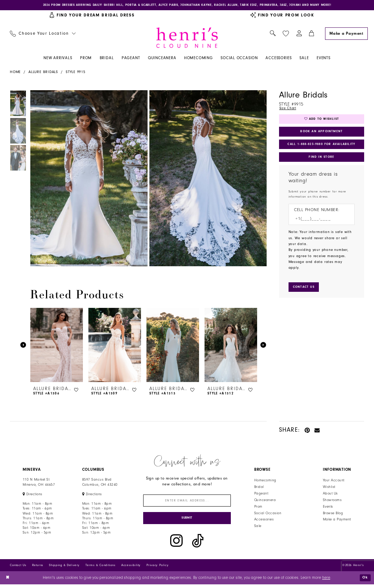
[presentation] (57, 346)
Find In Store (321, 163)
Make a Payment (337, 520)
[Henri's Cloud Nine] (187, 39)
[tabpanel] (88, 179)
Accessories (264, 520)
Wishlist (329, 488)
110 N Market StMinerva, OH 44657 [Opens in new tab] (39, 483)
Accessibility (131, 569)
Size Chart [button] (289, 110)
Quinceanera (265, 501)
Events (328, 508)
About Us (330, 495)
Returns (38, 569)
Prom (258, 508)
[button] (299, 35)
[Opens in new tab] (33, 495)
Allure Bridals (43, 73)
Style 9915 (76, 73)
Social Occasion (268, 514)
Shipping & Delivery (64, 569)
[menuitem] (43, 35)
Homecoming (265, 481)
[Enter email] (187, 502)
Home (15, 73)
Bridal (259, 488)
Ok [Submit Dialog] (365, 581)
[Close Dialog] (8, 582)
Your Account (334, 481)
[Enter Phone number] (319, 226)
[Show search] (273, 35)
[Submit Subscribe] (187, 521)
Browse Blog (333, 514)
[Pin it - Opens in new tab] (307, 431)
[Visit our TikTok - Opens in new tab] (198, 545)
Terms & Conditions (101, 569)
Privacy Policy (158, 569)
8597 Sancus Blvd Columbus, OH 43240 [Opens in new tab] (100, 483)
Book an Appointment (322, 135)
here (326, 582)
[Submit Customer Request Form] (306, 294)
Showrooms (332, 501)
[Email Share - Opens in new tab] (317, 431)
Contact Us (18, 569)
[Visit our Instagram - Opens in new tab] (176, 545)
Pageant (261, 495)
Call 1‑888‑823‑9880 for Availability (322, 149)
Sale (258, 527)
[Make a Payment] (346, 35)
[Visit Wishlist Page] (286, 35)
